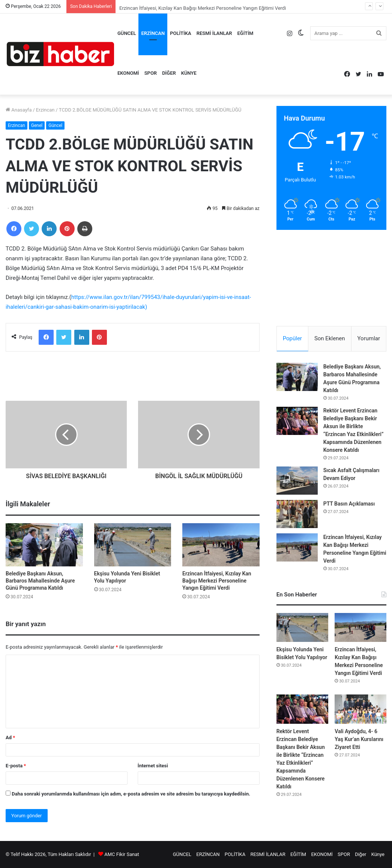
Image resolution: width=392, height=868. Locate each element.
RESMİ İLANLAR (214, 33)
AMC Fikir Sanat (122, 854)
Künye (189, 73)
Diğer (169, 73)
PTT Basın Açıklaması (349, 504)
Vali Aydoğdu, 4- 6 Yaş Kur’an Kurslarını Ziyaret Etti (359, 739)
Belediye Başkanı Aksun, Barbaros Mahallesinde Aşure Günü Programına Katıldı (40, 581)
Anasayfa (19, 110)
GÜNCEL (127, 33)
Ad (10, 737)
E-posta (16, 766)
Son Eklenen (330, 338)
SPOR (151, 73)
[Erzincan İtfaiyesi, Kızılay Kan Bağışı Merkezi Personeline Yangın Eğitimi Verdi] (221, 545)
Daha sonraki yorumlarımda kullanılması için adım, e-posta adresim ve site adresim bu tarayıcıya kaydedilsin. (131, 794)
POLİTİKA (181, 33)
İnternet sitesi (153, 766)
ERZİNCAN (153, 33)
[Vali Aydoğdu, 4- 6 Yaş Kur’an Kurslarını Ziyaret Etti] (360, 709)
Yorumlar (369, 338)
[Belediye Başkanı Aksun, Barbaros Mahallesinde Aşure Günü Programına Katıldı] (44, 545)
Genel (37, 125)
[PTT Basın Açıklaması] (297, 514)
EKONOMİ (128, 73)
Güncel (55, 125)
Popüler (292, 338)
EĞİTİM (246, 33)
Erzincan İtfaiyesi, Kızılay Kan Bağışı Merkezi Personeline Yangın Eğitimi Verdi (217, 581)
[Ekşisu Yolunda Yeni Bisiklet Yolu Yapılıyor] (133, 545)
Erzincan (45, 110)
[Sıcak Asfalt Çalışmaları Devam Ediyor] (297, 481)
